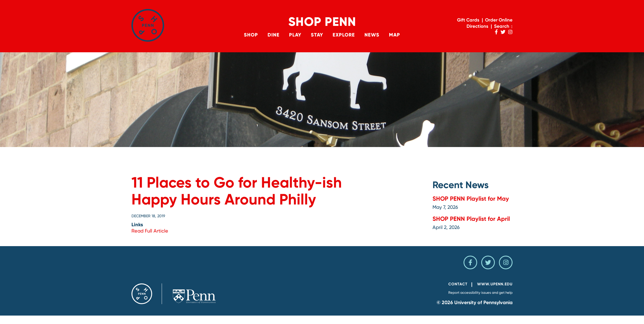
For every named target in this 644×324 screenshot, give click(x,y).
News (372, 35)
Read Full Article (150, 231)
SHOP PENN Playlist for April (471, 219)
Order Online (499, 20)
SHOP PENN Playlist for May (471, 199)
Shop (251, 35)
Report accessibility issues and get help (480, 293)
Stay (317, 35)
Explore (344, 35)
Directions (477, 26)
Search (503, 26)
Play (295, 35)
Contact (458, 284)
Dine (274, 35)
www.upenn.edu (495, 284)
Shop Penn (322, 22)
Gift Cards (468, 20)
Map (395, 35)
